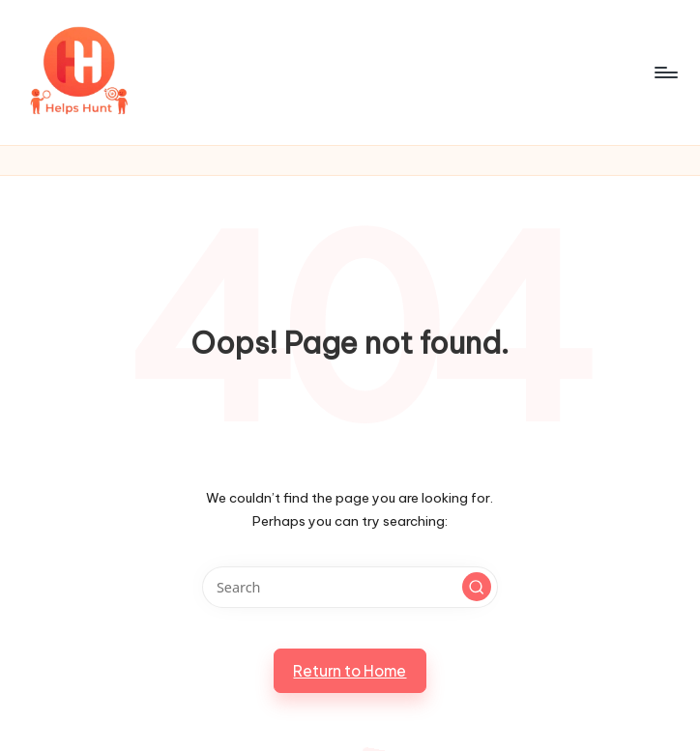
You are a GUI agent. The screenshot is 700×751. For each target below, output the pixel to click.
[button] (477, 587)
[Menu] (665, 72)
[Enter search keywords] (350, 587)
